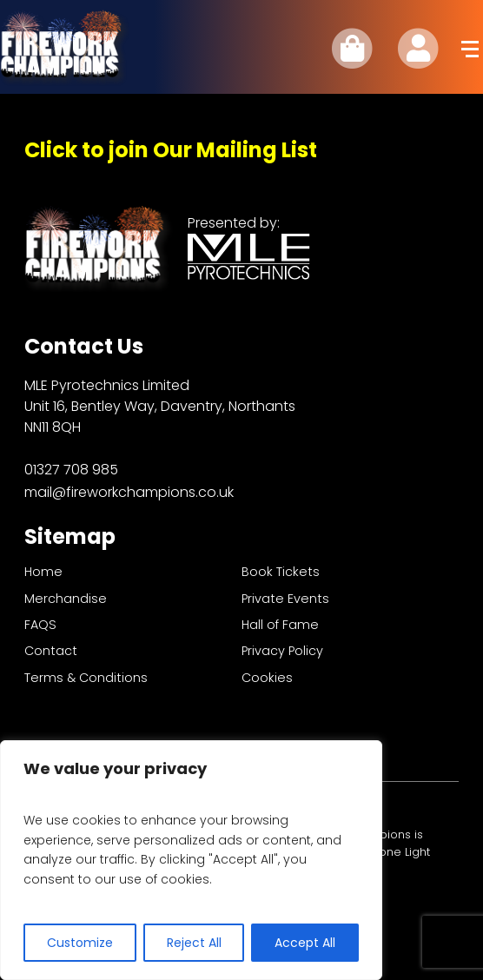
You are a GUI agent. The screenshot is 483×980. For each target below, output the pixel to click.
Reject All (194, 943)
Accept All (305, 943)
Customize (80, 943)
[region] (191, 860)
